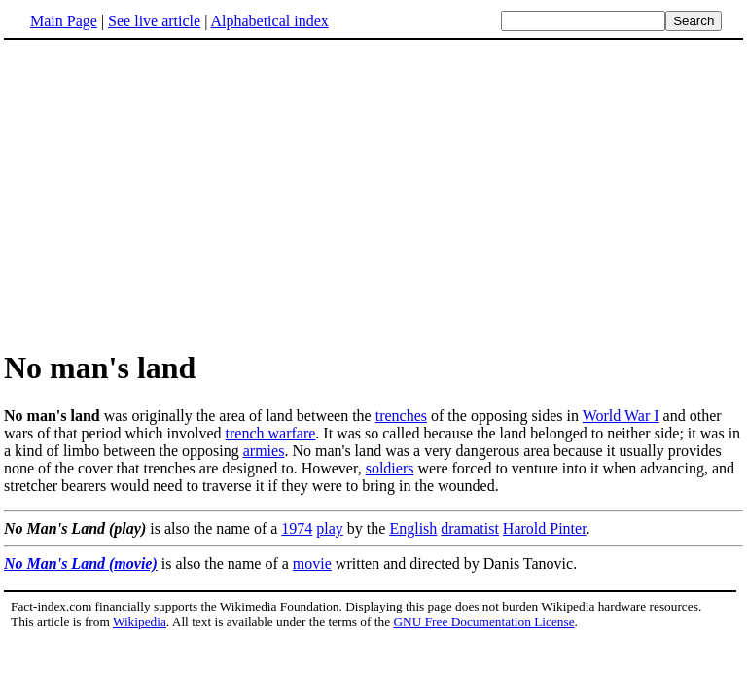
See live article (154, 21)
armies (264, 451)
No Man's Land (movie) (81, 563)
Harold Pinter (545, 528)
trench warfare (271, 433)
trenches (401, 416)
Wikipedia (140, 622)
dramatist (470, 528)
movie (312, 563)
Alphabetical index (269, 21)
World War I (621, 416)
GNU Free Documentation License (483, 622)
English (413, 528)
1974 (297, 528)
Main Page (64, 21)
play (330, 528)
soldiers (390, 468)
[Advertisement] (373, 193)
